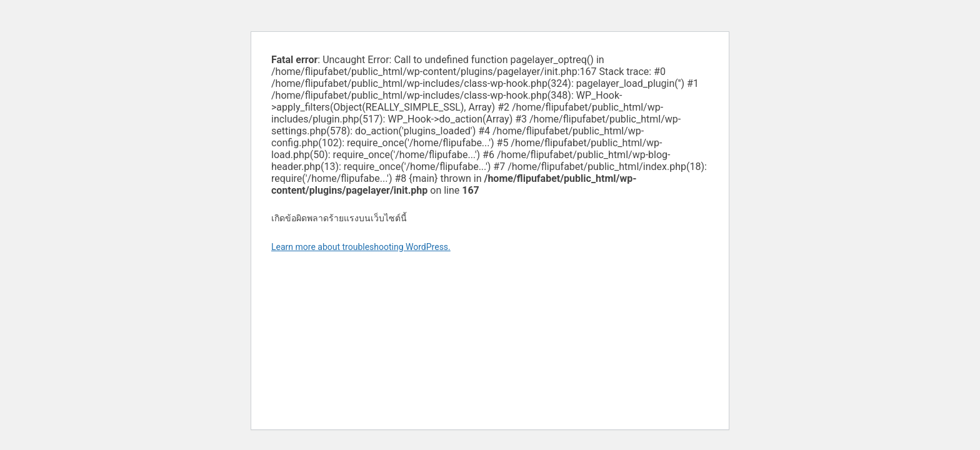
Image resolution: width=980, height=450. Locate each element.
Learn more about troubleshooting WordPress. (361, 247)
